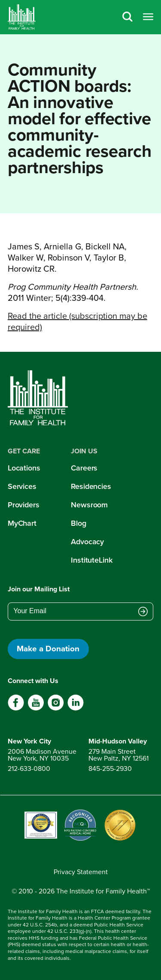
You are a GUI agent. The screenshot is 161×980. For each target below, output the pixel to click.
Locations (24, 468)
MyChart (22, 523)
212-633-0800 (29, 769)
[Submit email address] (143, 612)
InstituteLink (92, 560)
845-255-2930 (110, 769)
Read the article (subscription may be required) (77, 321)
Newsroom (89, 505)
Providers (24, 505)
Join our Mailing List (39, 589)
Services (22, 486)
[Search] (128, 17)
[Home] (22, 17)
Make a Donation (48, 649)
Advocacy (87, 542)
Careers (84, 468)
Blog (79, 523)
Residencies (91, 486)
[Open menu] (148, 17)
